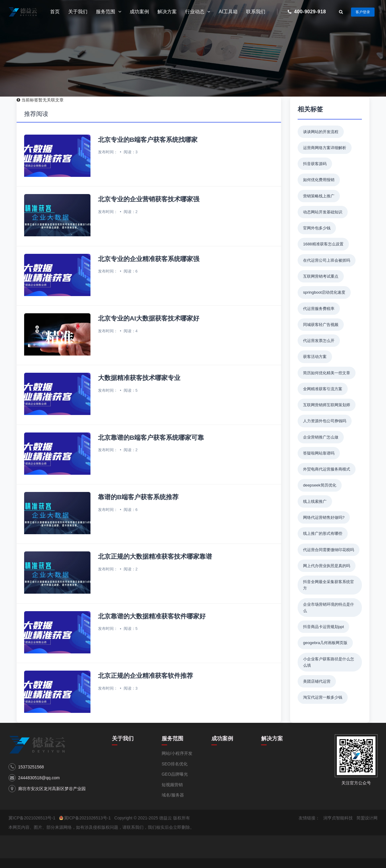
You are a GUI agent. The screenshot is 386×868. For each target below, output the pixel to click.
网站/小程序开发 (177, 753)
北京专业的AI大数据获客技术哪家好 (149, 318)
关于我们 (78, 12)
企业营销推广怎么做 (321, 437)
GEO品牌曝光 (175, 774)
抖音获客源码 (315, 164)
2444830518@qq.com (39, 778)
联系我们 (256, 12)
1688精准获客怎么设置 (323, 244)
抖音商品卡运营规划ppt (324, 627)
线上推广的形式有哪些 (323, 533)
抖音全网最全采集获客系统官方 (329, 585)
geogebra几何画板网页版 (325, 643)
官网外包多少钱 (317, 228)
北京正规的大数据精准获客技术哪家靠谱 (155, 556)
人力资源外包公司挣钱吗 (325, 421)
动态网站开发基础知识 (323, 212)
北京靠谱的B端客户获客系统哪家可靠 (151, 437)
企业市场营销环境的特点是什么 (329, 608)
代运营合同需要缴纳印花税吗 (329, 550)
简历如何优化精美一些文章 (327, 373)
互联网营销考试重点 (321, 276)
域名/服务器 (173, 795)
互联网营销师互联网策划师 (327, 405)
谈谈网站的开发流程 (321, 132)
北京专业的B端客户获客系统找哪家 (148, 140)
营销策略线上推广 (319, 196)
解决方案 (167, 12)
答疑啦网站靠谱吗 (319, 453)
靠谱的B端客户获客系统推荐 (138, 497)
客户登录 (363, 12)
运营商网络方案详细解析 (325, 148)
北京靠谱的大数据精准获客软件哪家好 (152, 616)
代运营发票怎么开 (319, 341)
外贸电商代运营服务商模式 (327, 469)
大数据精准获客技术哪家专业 (139, 378)
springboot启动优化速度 (324, 292)
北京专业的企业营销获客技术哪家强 (149, 199)
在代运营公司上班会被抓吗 (327, 260)
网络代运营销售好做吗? (324, 517)
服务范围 (108, 12)
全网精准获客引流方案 (323, 389)
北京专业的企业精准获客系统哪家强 (149, 259)
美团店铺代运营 (317, 681)
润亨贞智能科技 (338, 818)
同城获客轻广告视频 (321, 325)
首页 (55, 12)
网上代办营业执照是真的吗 (327, 566)
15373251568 (31, 767)
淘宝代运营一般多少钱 (323, 697)
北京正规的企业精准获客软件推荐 (146, 676)
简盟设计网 (367, 818)
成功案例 (139, 12)
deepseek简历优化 (320, 485)
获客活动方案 (315, 357)
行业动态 (198, 12)
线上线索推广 (315, 501)
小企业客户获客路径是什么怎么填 (329, 662)
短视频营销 (172, 785)
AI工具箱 (228, 12)
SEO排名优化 (175, 764)
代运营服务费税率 (319, 309)
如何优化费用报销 (319, 180)
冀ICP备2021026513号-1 (32, 818)
